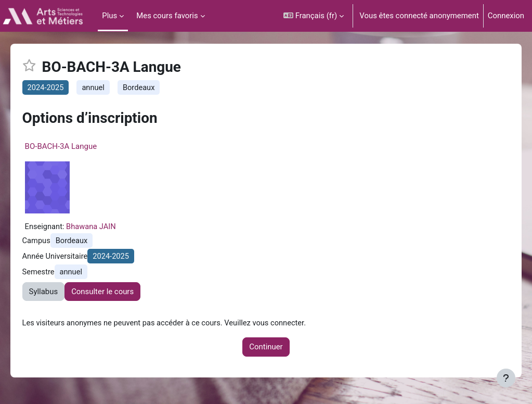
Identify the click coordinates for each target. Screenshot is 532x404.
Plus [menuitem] (109, 16)
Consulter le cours (118, 293)
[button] (314, 16)
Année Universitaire (70, 258)
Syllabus (58, 293)
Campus (51, 242)
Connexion (506, 16)
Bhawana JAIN (107, 228)
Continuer (266, 348)
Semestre (53, 273)
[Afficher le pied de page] (506, 378)
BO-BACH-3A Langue (76, 147)
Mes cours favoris (167, 16)
